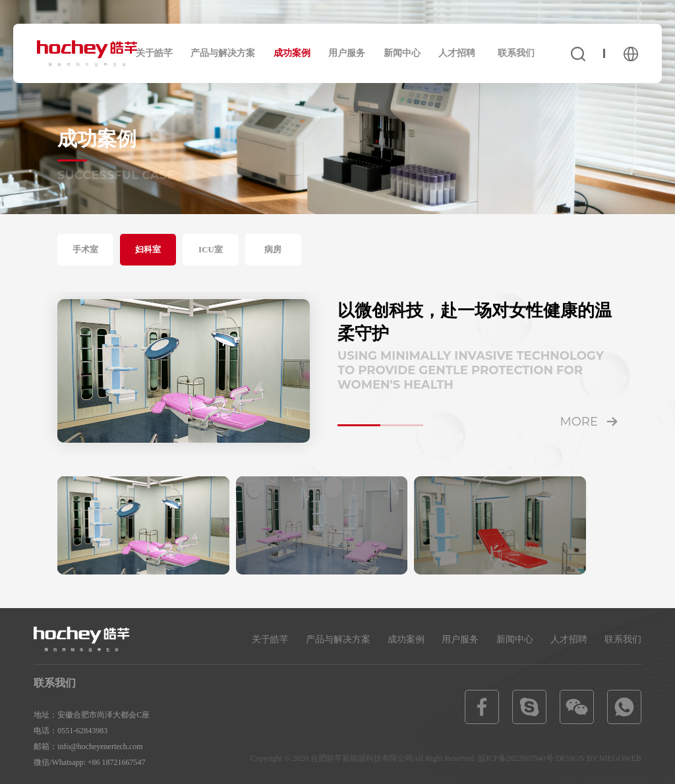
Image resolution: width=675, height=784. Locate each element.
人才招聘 (457, 53)
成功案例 (292, 53)
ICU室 (211, 249)
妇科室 (148, 249)
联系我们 (516, 53)
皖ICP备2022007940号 (516, 758)
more (579, 422)
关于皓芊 (154, 53)
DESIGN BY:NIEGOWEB (599, 758)
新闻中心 (402, 53)
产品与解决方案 (223, 53)
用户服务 (347, 53)
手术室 (85, 249)
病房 (273, 249)
